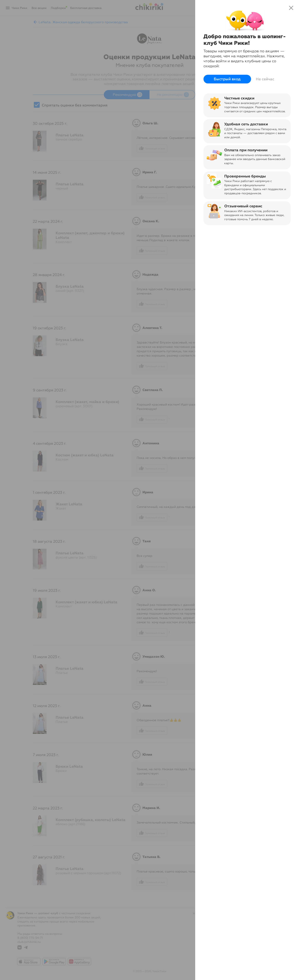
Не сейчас (265, 79)
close (291, 8)
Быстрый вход (227, 79)
